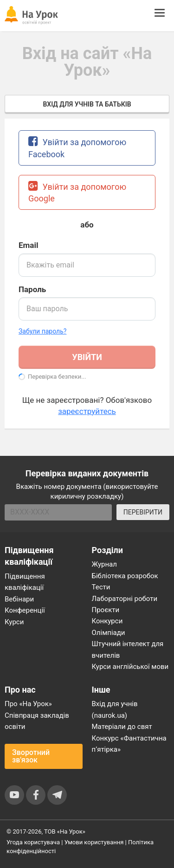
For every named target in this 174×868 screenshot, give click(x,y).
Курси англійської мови (130, 667)
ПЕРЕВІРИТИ (143, 512)
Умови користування (94, 842)
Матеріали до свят (122, 727)
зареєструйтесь (87, 411)
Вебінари (19, 599)
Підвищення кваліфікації (25, 582)
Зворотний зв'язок (31, 756)
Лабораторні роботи (125, 599)
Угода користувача (33, 842)
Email (28, 245)
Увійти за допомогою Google (77, 192)
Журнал (104, 564)
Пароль (32, 289)
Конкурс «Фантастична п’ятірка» (129, 744)
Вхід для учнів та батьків (87, 104)
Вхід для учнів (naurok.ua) (115, 709)
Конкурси (107, 621)
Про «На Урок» (28, 704)
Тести (101, 587)
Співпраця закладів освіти (37, 721)
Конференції (25, 610)
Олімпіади (109, 633)
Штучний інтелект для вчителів (128, 649)
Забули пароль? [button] (42, 331)
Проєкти (106, 610)
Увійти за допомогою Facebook (77, 147)
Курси (14, 622)
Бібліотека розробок (125, 576)
